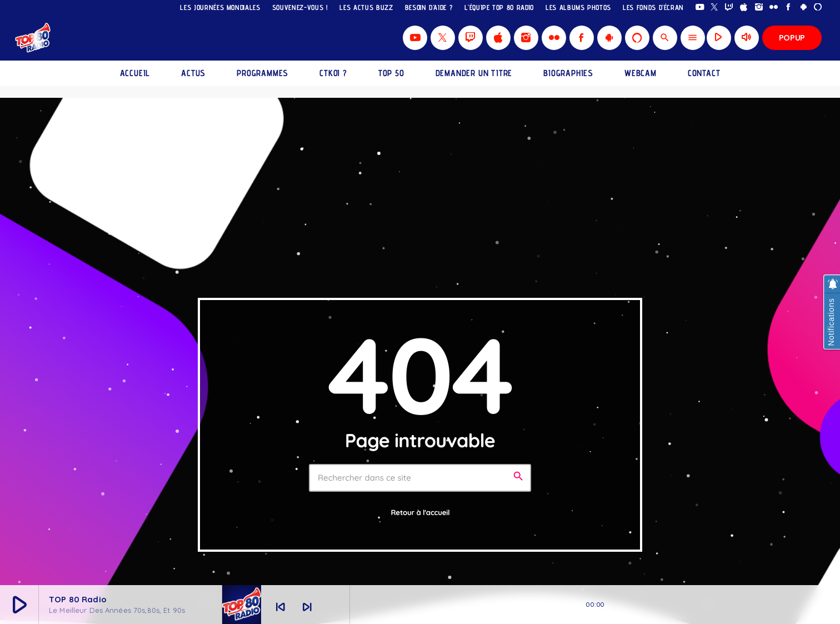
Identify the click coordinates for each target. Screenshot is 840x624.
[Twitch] (729, 8)
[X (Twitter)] (715, 8)
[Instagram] (759, 8)
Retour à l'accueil (421, 513)
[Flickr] (774, 8)
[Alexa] (818, 8)
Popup (792, 38)
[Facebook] (789, 8)
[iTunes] (744, 8)
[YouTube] (700, 8)
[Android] (804, 8)
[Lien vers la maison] (34, 38)
